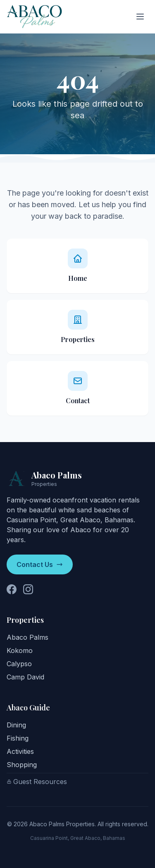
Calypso (19, 664)
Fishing (18, 738)
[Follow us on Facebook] (12, 589)
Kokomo (20, 650)
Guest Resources (37, 782)
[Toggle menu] (140, 17)
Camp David (25, 677)
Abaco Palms (27, 637)
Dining (16, 725)
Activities (20, 751)
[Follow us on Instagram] (28, 589)
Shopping (22, 765)
